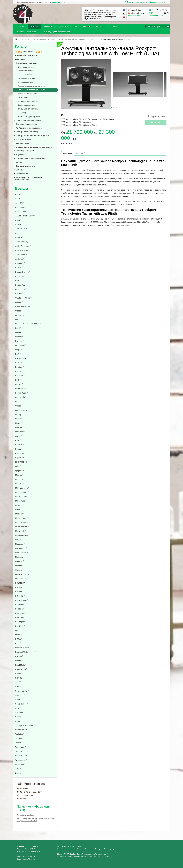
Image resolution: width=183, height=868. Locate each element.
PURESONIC (21, 600)
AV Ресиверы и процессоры (29, 128)
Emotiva (20, 367)
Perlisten (20, 609)
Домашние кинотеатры (26, 124)
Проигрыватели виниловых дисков (32, 135)
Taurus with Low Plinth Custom (77, 122)
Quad (18, 635)
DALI (18, 319)
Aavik (18, 198)
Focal (18, 401)
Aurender (20, 263)
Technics (20, 734)
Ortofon (19, 579)
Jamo (18, 436)
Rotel (18, 661)
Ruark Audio (21, 669)
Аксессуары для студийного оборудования (29, 178)
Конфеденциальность (113, 849)
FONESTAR (21, 389)
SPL (18, 682)
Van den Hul (21, 756)
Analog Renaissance (25, 216)
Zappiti (19, 773)
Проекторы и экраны (26, 151)
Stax (18, 708)
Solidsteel (20, 695)
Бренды (21, 188)
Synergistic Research (25, 725)
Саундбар (22, 113)
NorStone (20, 557)
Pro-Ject (20, 626)
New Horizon (22, 553)
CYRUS (20, 294)
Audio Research (23, 246)
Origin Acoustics (23, 574)
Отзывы (114, 27)
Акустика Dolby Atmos (27, 94)
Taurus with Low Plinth (74, 119)
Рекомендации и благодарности (57, 32)
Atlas (18, 233)
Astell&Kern (21, 229)
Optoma (19, 570)
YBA (18, 769)
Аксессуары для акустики (29, 116)
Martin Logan (22, 492)
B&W (18, 268)
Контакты (100, 27)
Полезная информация (26, 32)
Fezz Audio (21, 397)
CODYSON (21, 289)
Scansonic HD (22, 691)
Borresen (20, 281)
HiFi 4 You (20, 27)
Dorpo (18, 350)
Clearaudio (21, 315)
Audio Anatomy (22, 242)
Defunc (19, 332)
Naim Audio (21, 548)
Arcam (19, 224)
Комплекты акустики (26, 67)
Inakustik (20, 432)
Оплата (87, 27)
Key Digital (21, 453)
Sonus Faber (22, 704)
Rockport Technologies (25, 652)
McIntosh (20, 505)
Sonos (19, 699)
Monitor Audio (22, 518)
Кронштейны (22, 174)
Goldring (20, 406)
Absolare (20, 203)
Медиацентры (22, 143)
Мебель (19, 170)
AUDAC (19, 194)
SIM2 (18, 674)
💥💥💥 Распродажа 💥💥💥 (29, 52)
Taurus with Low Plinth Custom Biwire (80, 125)
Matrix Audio (21, 501)
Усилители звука (24, 139)
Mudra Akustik (22, 527)
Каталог (34, 27)
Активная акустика (26, 82)
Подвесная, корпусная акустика (32, 86)
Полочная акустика (26, 75)
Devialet (20, 341)
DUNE (19, 328)
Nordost (20, 561)
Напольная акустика (26, 71)
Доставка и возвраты (67, 27)
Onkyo (19, 566)
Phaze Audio (21, 613)
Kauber (19, 449)
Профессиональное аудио (28, 120)
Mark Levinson (22, 488)
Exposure (20, 376)
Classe (19, 311)
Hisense (19, 427)
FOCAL (19, 384)
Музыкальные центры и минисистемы (34, 147)
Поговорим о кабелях (26, 815)
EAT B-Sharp (21, 358)
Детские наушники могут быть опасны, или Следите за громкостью (35, 819)
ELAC (19, 363)
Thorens (20, 738)
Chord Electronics (23, 306)
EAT (18, 354)
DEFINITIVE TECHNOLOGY (28, 324)
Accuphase (21, 207)
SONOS (19, 678)
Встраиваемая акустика (28, 101)
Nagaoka (20, 544)
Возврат (99, 849)
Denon (19, 337)
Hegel (19, 423)
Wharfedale (21, 760)
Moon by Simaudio (24, 522)
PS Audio (20, 596)
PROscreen (21, 592)
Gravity (19, 414)
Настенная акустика (26, 78)
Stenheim (20, 712)
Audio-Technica (23, 250)
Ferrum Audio (22, 393)
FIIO (18, 380)
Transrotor (21, 747)
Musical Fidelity (22, 535)
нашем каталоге (59, 2)
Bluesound (20, 276)
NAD (18, 540)
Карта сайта (77, 846)
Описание (68, 153)
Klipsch (20, 458)
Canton (19, 302)
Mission (19, 514)
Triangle (19, 751)
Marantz (20, 484)
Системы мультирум (25, 166)
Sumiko (19, 717)
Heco (18, 419)
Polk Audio (21, 617)
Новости (48, 27)
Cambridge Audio (23, 298)
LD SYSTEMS (22, 462)
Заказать (156, 122)
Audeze (19, 237)
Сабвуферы (23, 97)
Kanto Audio (21, 445)
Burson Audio (21, 285)
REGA (19, 639)
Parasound (21, 604)
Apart (18, 220)
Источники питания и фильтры (30, 158)
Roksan (19, 656)
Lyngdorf (20, 471)
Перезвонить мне (156, 16)
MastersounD (22, 496)
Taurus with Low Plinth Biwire (101, 119)
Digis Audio (21, 345)
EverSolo (20, 371)
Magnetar (20, 479)
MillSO (19, 509)
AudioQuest (21, 255)
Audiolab (20, 259)
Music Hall (21, 531)
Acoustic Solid (22, 211)
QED (18, 630)
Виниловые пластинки (26, 55)
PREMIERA (21, 583)
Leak (18, 466)
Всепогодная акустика (27, 105)
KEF (18, 440)
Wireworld (20, 764)
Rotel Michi (21, 665)
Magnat (19, 475)
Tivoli (18, 743)
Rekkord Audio (22, 648)
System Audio (22, 730)
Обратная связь (135, 16)
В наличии (20, 59)
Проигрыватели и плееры (28, 132)
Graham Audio (22, 410)
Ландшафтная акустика (28, 109)
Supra (18, 721)
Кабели (19, 162)
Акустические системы (26, 63)
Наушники (20, 155)
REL (18, 643)
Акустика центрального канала (31, 90)
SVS (18, 687)
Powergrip (20, 622)
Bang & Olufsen (23, 272)
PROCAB (20, 587)
